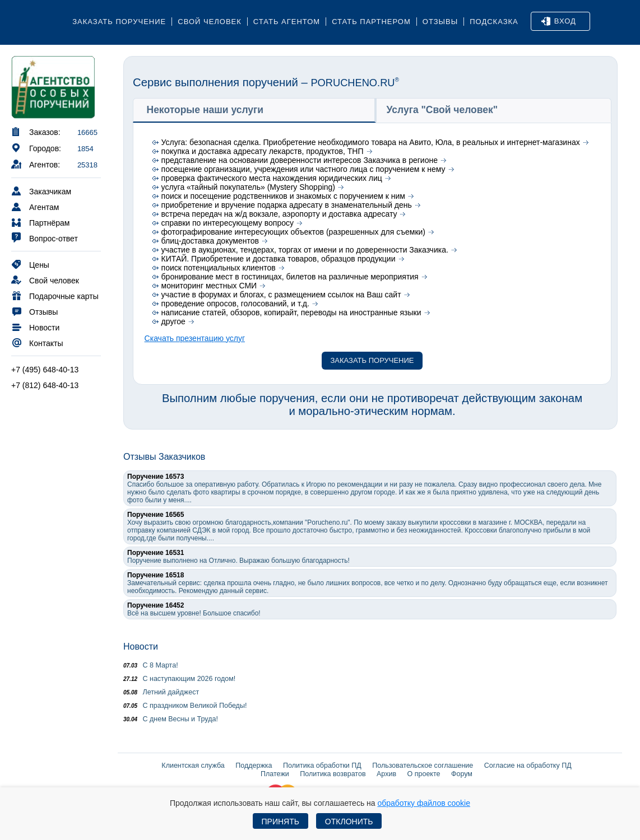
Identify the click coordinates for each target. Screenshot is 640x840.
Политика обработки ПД (322, 766)
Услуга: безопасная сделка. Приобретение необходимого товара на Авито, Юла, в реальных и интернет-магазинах (371, 142)
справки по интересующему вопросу (228, 223)
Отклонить (349, 822)
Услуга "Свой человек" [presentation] (442, 110)
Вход (559, 21)
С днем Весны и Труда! (171, 719)
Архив (386, 774)
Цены (30, 264)
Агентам (35, 206)
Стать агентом (287, 22)
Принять (280, 822)
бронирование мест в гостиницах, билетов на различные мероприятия (290, 277)
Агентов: (36, 164)
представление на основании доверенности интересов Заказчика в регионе (300, 160)
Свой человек (210, 22)
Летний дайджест (161, 692)
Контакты (37, 342)
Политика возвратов (333, 774)
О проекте (424, 774)
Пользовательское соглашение (423, 766)
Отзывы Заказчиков (164, 457)
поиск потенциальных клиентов (219, 268)
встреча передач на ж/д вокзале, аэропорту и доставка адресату (279, 214)
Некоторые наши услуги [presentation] (205, 110)
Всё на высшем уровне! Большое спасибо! (194, 609)
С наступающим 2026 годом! (179, 679)
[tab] (254, 110)
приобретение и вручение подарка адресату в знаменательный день (287, 205)
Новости (35, 327)
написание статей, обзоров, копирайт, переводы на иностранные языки (291, 312)
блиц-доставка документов (210, 241)
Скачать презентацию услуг (195, 338)
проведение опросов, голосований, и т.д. (235, 304)
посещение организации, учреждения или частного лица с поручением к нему (303, 169)
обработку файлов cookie (424, 803)
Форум (462, 774)
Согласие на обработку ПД (528, 766)
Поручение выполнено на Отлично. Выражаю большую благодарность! (238, 557)
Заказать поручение (119, 22)
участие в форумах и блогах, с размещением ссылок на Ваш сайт (281, 295)
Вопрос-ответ (45, 238)
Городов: (36, 148)
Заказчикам (41, 191)
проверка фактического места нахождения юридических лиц (272, 178)
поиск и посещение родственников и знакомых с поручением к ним (283, 196)
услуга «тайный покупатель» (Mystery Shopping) (248, 187)
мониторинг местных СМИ (209, 286)
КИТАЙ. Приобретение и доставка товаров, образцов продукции (279, 259)
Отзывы (440, 22)
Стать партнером (371, 22)
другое (173, 321)
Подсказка (494, 22)
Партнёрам (40, 222)
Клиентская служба (193, 766)
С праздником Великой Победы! (185, 706)
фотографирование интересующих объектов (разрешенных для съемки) (293, 232)
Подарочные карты (55, 295)
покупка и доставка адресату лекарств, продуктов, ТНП (263, 151)
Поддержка (254, 766)
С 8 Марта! (151, 665)
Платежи (275, 774)
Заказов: (36, 131)
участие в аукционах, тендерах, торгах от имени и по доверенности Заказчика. (305, 250)
